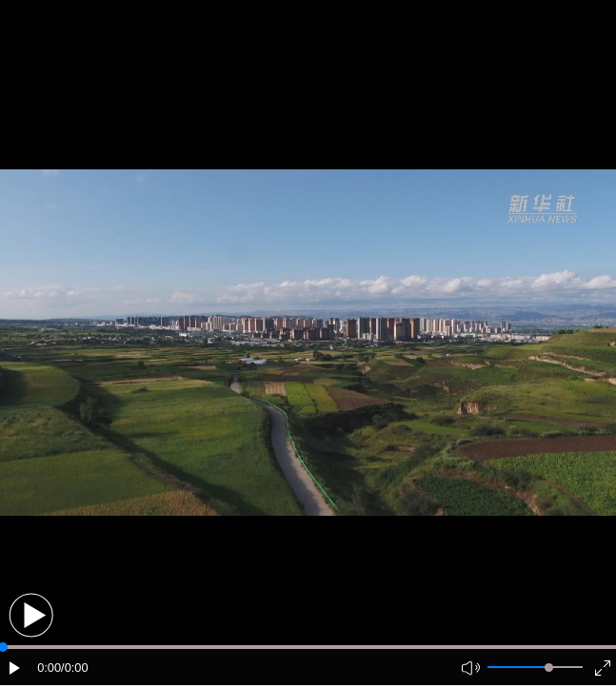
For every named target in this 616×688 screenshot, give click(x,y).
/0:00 (74, 668)
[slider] (549, 668)
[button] (31, 615)
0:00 (49, 668)
